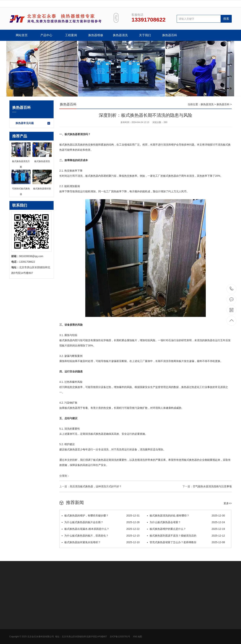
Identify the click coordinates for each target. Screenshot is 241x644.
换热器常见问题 (33, 123)
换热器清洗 (120, 35)
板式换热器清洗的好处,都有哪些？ (186, 516)
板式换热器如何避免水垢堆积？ (101, 542)
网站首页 (22, 35)
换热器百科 (170, 35)
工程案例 (71, 35)
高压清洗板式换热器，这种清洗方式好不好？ (96, 486)
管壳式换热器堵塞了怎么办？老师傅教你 (186, 542)
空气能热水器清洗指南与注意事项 (212, 486)
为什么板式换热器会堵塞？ (186, 522)
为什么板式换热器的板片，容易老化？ (101, 536)
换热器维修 (96, 35)
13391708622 (232, 289)
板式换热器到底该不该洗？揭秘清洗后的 (186, 536)
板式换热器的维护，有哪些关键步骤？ (101, 516)
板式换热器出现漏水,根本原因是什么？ (101, 529)
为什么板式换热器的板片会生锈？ (101, 522)
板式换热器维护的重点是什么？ (186, 529)
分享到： (65, 476)
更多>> (228, 503)
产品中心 (46, 35)
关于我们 (145, 35)
